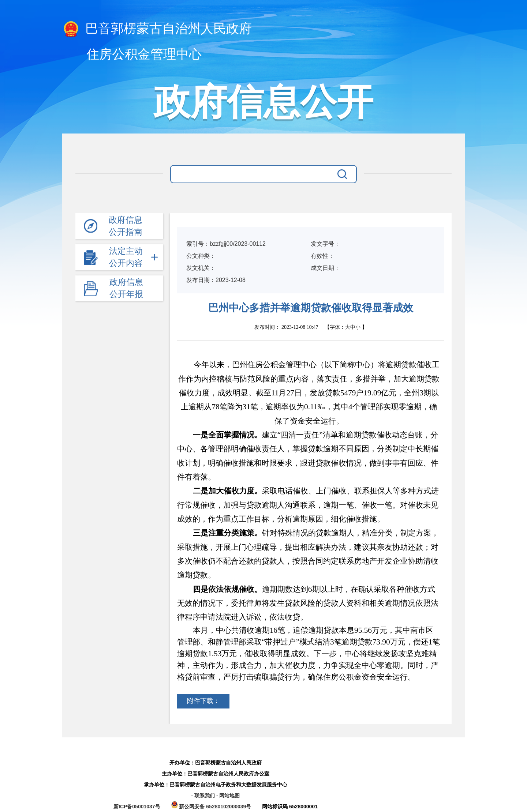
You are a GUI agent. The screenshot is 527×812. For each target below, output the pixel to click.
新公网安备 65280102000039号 (212, 807)
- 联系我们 (203, 796)
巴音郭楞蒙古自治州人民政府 (157, 29)
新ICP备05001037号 (137, 807)
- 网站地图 (228, 796)
